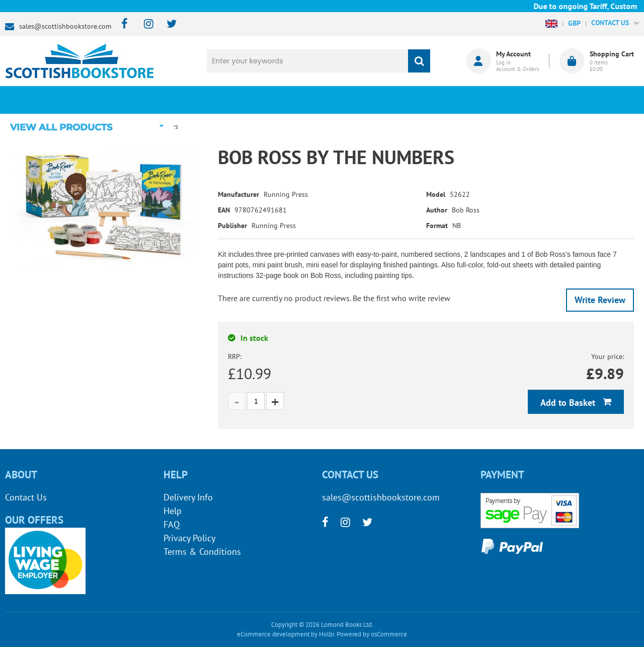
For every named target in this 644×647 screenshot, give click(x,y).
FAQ (172, 524)
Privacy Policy (189, 538)
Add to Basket (569, 403)
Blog (375, 100)
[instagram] (144, 24)
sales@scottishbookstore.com (65, 26)
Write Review (600, 300)
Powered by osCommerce (372, 634)
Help (173, 511)
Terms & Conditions (202, 552)
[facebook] (122, 24)
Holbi (327, 634)
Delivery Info (188, 497)
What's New (270, 100)
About (480, 100)
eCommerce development (273, 634)
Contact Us (26, 497)
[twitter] (167, 24)
